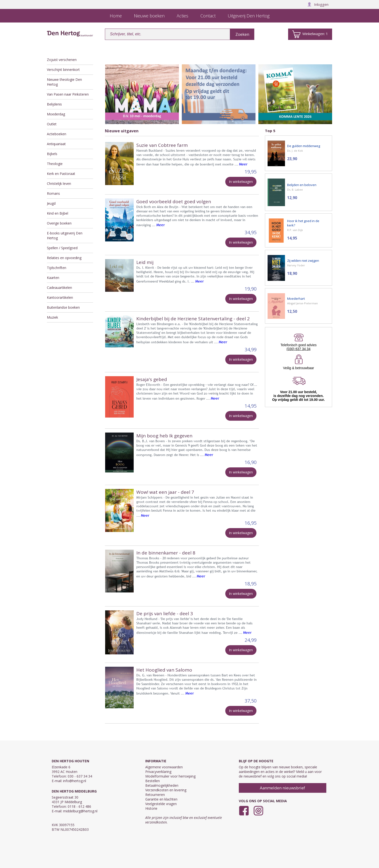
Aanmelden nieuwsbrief (282, 788)
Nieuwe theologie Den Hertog (64, 82)
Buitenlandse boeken (63, 307)
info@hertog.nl (75, 781)
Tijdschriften (57, 268)
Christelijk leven (59, 183)
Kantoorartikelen (60, 297)
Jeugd (51, 203)
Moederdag (56, 114)
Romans (53, 193)
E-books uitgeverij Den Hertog (65, 236)
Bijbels (52, 154)
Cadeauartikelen (59, 288)
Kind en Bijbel (58, 213)
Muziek (52, 317)
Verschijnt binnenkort (63, 70)
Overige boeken (59, 223)
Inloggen (318, 4)
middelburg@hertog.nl (80, 811)
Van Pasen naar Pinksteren (68, 94)
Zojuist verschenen (62, 60)
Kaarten (53, 278)
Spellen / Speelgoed (62, 248)
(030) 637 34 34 (299, 349)
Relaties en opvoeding (64, 258)
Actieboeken (57, 134)
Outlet (52, 124)
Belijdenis (54, 104)
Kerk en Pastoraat (61, 174)
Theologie (55, 164)
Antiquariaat (56, 144)
